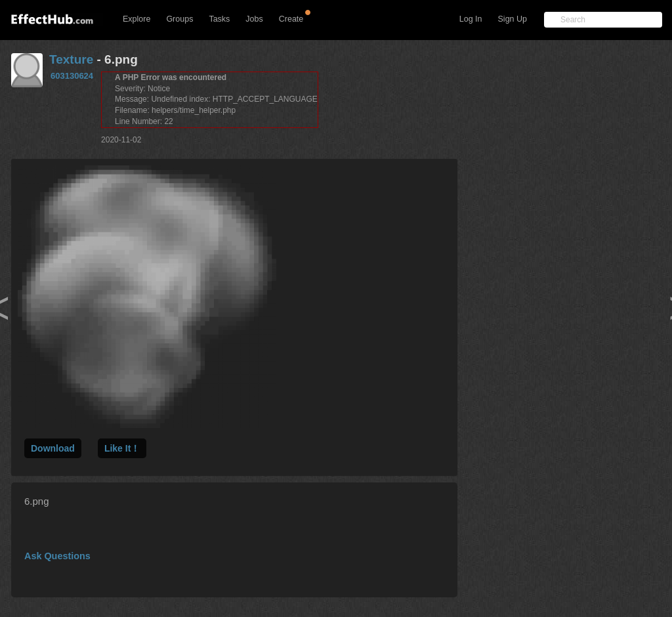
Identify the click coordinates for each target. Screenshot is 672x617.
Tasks (219, 19)
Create (291, 19)
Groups (179, 19)
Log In (471, 19)
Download (53, 448)
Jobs (254, 19)
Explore (136, 19)
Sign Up (513, 19)
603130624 (72, 76)
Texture (71, 59)
